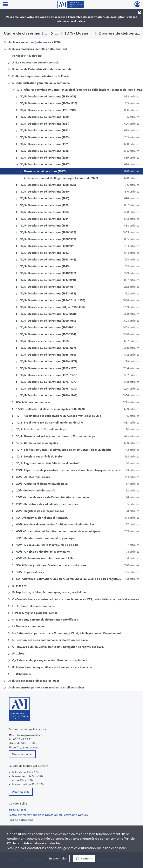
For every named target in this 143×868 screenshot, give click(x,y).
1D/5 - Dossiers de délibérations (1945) (45, 266)
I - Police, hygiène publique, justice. (35, 613)
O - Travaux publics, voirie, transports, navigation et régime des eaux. (58, 647)
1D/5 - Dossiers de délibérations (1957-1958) (48, 314)
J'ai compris (84, 858)
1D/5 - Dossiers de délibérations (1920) (45, 117)
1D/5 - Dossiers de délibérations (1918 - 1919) (48, 110)
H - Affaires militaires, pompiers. (34, 606)
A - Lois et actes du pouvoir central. (36, 62)
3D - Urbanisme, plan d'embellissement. (42, 517)
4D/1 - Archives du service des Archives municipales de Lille (55, 524)
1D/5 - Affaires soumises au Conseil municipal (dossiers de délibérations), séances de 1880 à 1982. (79, 89)
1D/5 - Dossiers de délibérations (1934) (45, 219)
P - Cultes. (18, 653)
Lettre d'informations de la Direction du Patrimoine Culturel (49, 815)
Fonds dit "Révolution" (27, 56)
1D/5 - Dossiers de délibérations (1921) (45, 123)
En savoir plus (58, 858)
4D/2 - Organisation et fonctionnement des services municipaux (58, 531)
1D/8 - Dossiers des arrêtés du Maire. (40, 456)
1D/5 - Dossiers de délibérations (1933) (45, 212)
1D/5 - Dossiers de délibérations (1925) (45, 151)
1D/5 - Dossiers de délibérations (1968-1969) (48, 354)
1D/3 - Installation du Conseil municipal (42, 429)
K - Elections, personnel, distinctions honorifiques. (45, 619)
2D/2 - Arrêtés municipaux (33, 477)
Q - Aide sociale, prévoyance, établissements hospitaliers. (50, 660)
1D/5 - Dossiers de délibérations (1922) (45, 130)
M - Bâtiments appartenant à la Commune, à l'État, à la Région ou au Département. (67, 633)
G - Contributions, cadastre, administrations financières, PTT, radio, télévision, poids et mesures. (76, 599)
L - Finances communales (29, 626)
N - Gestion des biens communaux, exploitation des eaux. (50, 640)
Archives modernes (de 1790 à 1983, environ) (38, 49)
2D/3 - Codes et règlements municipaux (42, 483)
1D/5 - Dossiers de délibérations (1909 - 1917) (48, 103)
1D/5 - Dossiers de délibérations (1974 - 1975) (49, 375)
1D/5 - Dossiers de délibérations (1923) (45, 137)
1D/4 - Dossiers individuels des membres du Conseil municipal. (57, 436)
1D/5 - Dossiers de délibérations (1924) (45, 144)
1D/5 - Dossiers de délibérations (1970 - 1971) (48, 361)
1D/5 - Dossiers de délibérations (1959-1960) (48, 320)
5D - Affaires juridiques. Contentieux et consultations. (51, 565)
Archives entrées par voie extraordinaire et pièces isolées (46, 687)
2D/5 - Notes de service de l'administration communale (52, 497)
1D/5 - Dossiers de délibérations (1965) (45, 341)
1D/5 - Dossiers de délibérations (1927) (45, 164)
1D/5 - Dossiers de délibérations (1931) (45, 198)
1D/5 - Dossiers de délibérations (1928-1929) (48, 185)
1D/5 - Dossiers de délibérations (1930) (45, 191)
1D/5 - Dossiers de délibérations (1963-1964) (48, 334)
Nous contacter (22, 754)
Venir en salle (21, 792)
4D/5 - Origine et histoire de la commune (43, 551)
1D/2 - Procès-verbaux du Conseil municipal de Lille (49, 422)
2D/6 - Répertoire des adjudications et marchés (47, 504)
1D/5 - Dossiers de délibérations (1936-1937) (48, 232)
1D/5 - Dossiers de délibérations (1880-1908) (48, 96)
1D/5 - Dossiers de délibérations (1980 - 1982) (49, 395)
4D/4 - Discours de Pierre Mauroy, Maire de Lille (47, 545)
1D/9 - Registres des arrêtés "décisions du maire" (48, 463)
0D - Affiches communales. (34, 402)
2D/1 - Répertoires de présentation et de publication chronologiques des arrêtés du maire (75, 470)
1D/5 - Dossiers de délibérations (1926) (45, 157)
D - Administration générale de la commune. (41, 83)
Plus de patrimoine (21, 820)
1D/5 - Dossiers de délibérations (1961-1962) (48, 327)
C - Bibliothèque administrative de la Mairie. (41, 76)
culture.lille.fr (18, 810)
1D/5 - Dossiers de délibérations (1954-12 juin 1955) (53, 300)
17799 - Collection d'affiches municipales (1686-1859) (50, 409)
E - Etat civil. (20, 585)
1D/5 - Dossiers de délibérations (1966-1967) (48, 348)
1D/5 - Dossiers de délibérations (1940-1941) (48, 246)
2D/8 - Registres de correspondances (40, 511)
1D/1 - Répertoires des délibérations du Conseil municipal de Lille (59, 416)
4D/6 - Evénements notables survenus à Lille (45, 558)
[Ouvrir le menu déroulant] (5, 5)
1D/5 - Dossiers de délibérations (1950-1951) (48, 286)
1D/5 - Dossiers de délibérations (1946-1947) (48, 273)
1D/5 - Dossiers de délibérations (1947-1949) (48, 280)
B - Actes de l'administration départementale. (42, 69)
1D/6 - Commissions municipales (37, 443)
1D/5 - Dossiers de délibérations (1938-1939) (48, 239)
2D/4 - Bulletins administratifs (35, 490)
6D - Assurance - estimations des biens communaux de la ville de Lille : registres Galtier (73, 579)
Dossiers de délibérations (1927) (45, 171)
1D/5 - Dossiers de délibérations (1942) (45, 253)
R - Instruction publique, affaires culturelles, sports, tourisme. (52, 667)
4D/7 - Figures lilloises (30, 572)
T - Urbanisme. (22, 674)
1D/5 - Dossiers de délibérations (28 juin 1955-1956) (53, 307)
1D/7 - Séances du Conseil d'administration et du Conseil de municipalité (64, 450)
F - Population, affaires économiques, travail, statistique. (49, 592)
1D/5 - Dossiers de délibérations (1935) (45, 225)
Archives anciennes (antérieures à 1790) (34, 42)
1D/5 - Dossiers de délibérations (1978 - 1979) (49, 388)
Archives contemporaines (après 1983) (34, 681)
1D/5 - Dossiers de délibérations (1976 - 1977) (49, 382)
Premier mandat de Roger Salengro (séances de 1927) (63, 178)
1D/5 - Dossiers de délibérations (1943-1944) (48, 259)
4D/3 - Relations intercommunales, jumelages (46, 538)
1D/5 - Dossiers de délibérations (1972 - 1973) (49, 368)
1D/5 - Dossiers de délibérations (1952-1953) (48, 293)
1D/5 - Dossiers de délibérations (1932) (45, 205)
